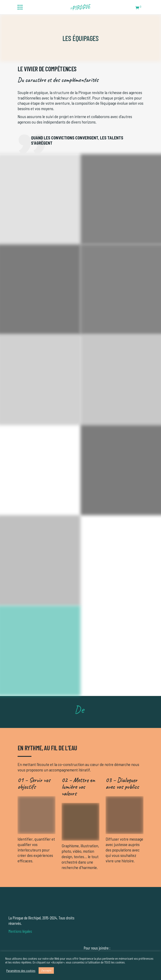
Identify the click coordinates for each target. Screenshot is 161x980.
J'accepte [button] (46, 970)
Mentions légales (20, 931)
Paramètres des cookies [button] (21, 971)
